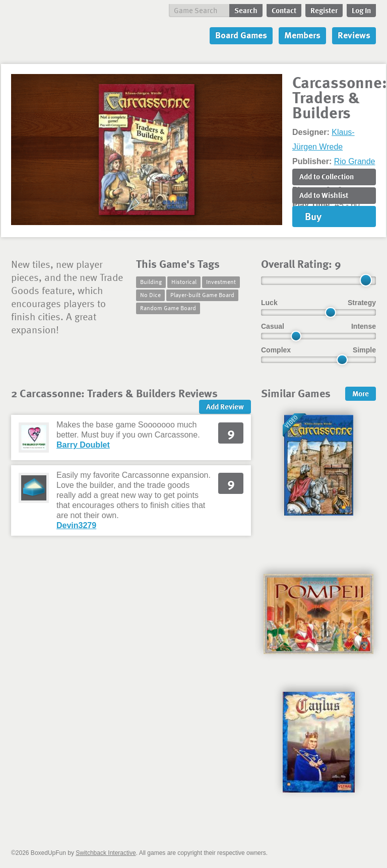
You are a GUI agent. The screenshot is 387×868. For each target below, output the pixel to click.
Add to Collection (327, 176)
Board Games (241, 34)
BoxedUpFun (80, 33)
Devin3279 (76, 525)
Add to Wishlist (324, 195)
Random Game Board (168, 308)
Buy (313, 216)
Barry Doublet (83, 445)
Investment (221, 281)
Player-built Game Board (202, 295)
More (361, 393)
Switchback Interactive (106, 853)
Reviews (354, 34)
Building (151, 281)
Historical (184, 281)
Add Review (225, 406)
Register (324, 10)
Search (246, 10)
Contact (284, 10)
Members (302, 34)
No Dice (150, 295)
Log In (361, 10)
